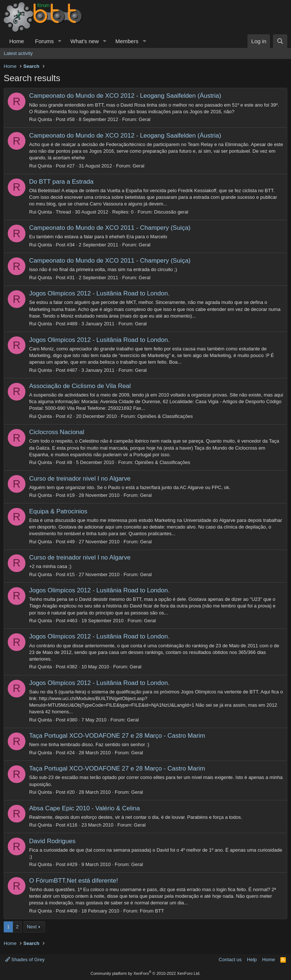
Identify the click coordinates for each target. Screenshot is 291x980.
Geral (145, 119)
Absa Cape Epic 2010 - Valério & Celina (84, 808)
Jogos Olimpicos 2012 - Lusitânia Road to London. (99, 293)
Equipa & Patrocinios (58, 511)
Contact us (230, 960)
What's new (85, 41)
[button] (60, 41)
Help (252, 960)
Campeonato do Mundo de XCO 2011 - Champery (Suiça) (110, 228)
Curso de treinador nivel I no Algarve (80, 479)
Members (127, 41)
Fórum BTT (152, 911)
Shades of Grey (25, 960)
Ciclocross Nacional (57, 432)
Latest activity (18, 53)
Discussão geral (171, 212)
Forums (44, 41)
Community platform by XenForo (146, 973)
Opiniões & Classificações (165, 416)
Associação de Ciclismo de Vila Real (80, 386)
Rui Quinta (40, 119)
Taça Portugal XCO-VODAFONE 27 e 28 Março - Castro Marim (117, 736)
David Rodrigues (52, 841)
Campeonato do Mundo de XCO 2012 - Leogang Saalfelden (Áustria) (125, 96)
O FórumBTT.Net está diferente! (74, 881)
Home (17, 41)
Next (32, 927)
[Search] (280, 41)
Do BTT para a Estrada (61, 182)
